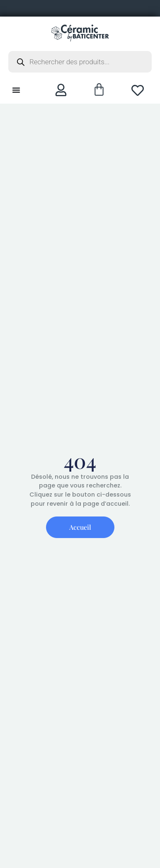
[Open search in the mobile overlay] (80, 62)
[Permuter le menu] (16, 90)
